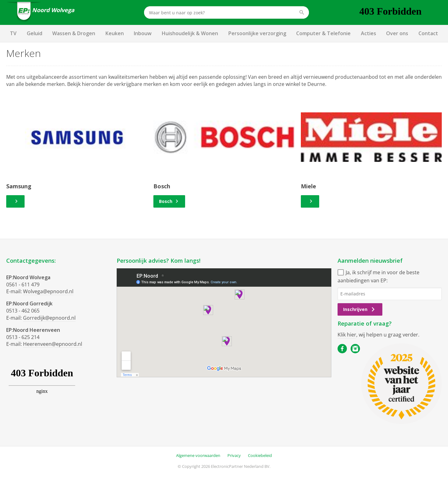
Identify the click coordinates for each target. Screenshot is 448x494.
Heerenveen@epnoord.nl (53, 344)
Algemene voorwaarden (198, 455)
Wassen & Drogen (74, 33)
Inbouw (143, 33)
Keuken (115, 33)
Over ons (397, 33)
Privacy (234, 455)
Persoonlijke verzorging (257, 33)
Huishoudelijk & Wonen (190, 33)
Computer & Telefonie (323, 33)
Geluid (35, 33)
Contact (428, 33)
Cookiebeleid (260, 455)
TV (13, 33)
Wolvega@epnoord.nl (48, 291)
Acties (369, 33)
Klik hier (347, 335)
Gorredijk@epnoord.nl (49, 318)
